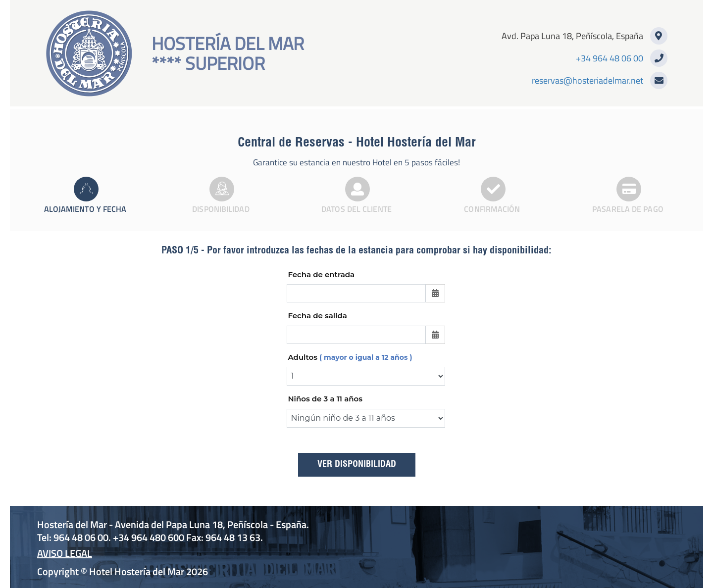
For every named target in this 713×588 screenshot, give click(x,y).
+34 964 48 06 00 (610, 58)
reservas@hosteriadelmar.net (587, 80)
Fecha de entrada (321, 274)
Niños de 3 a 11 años (325, 399)
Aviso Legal (65, 553)
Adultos (350, 357)
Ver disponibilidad (357, 465)
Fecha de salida (317, 316)
